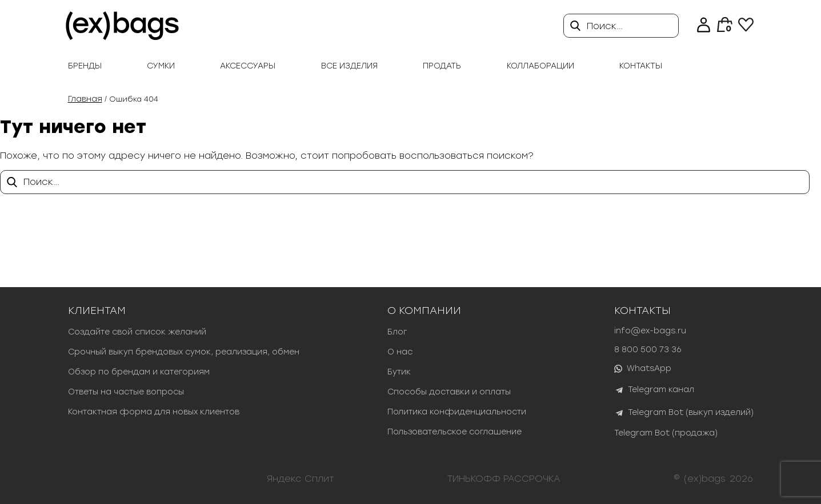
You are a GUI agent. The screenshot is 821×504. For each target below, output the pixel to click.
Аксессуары (248, 66)
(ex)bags (705, 479)
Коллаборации (540, 66)
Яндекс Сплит (301, 479)
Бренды (85, 66)
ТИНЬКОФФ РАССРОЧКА (504, 479)
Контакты (641, 66)
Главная (85, 99)
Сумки (161, 66)
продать (442, 66)
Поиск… (605, 26)
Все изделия (349, 66)
